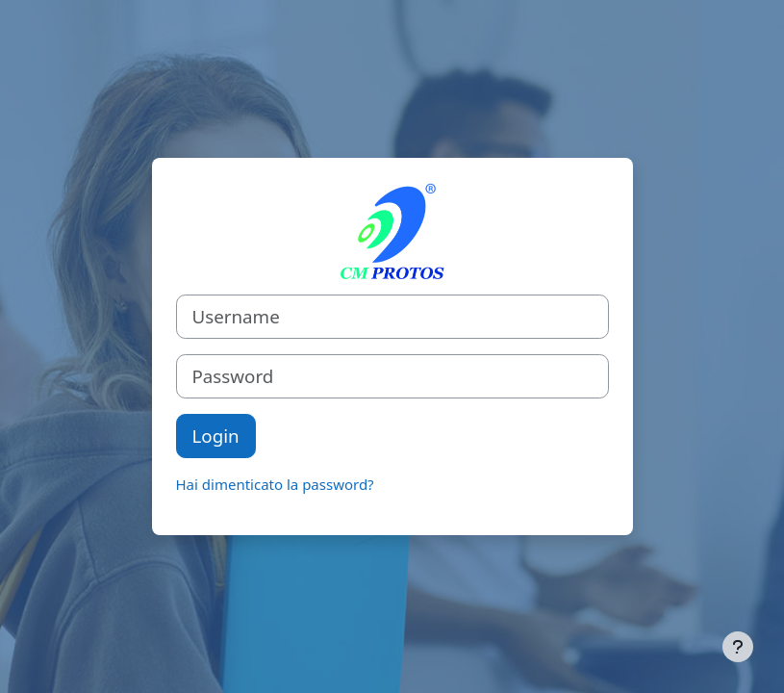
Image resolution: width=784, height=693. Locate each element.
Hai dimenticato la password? (275, 484)
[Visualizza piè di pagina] (738, 647)
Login (216, 436)
